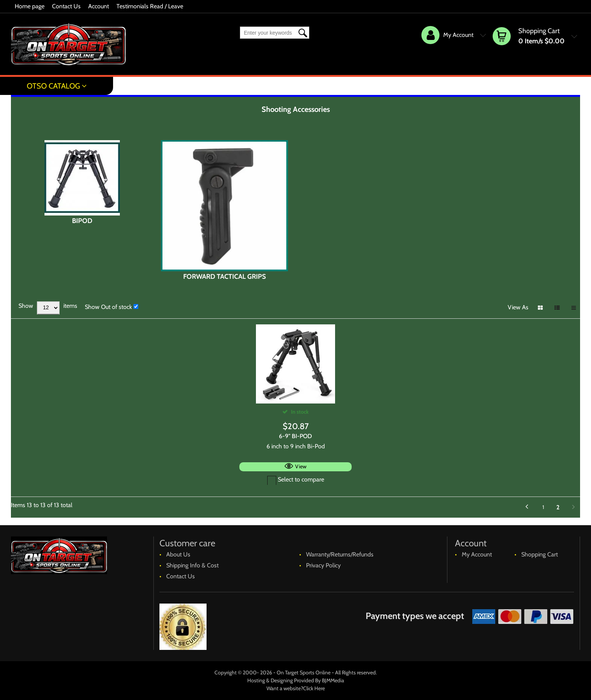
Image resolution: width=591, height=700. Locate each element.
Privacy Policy (323, 565)
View (301, 466)
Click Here (314, 688)
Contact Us (66, 6)
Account (99, 6)
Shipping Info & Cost (192, 565)
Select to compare (296, 479)
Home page (30, 6)
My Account (477, 554)
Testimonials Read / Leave (150, 6)
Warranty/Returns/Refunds (340, 554)
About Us (178, 554)
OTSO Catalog (53, 86)
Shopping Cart (540, 554)
